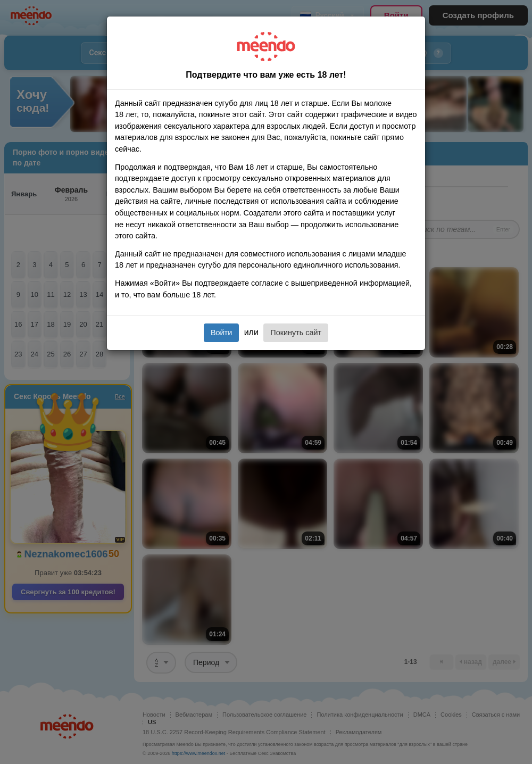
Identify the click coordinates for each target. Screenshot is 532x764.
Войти (221, 333)
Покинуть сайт (296, 333)
